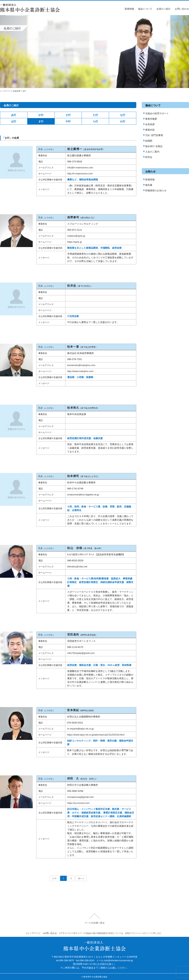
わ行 (123, 121)
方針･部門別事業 (153, 135)
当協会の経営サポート (156, 113)
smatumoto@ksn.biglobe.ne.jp (83, 495)
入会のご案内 (151, 152)
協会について (145, 9)
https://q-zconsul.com (78, 803)
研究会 (148, 157)
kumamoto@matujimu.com (81, 365)
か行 (41, 115)
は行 (14, 121)
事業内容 (149, 130)
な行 (123, 115)
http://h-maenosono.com (80, 174)
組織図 (148, 141)
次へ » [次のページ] (81, 878)
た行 (95, 115)
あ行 (14, 115)
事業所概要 (150, 119)
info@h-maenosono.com (80, 168)
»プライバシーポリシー (71, 933)
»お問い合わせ (50, 933)
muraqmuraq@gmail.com (81, 797)
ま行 (41, 121)
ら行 (95, 121)
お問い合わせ (182, 9)
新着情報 (129, 9)
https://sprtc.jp (75, 242)
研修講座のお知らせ (155, 190)
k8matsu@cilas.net (77, 567)
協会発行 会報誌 (153, 146)
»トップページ (33, 933)
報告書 (148, 185)
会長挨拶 (149, 124)
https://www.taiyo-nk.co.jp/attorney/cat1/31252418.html (96, 735)
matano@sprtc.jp (76, 236)
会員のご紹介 (164, 9)
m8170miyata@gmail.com (81, 653)
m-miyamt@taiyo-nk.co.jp (80, 729)
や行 (68, 121)
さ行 (68, 115)
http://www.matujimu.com (80, 371)
